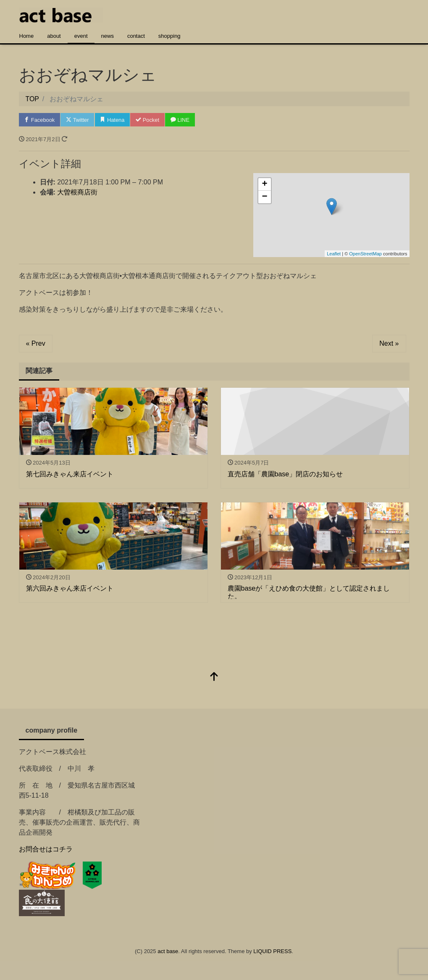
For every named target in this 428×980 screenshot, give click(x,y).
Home (27, 36)
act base (168, 952)
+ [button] (264, 185)
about (54, 36)
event (81, 36)
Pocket (149, 120)
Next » (389, 344)
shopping (169, 36)
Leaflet (334, 254)
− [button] (264, 197)
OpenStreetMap (365, 254)
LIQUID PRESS (272, 952)
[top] (214, 677)
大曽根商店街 (77, 193)
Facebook (40, 120)
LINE (182, 120)
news (108, 36)
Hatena (114, 120)
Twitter (78, 120)
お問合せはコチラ (46, 849)
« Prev (36, 344)
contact (136, 36)
